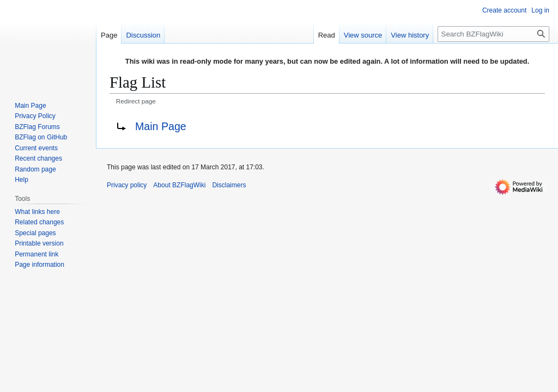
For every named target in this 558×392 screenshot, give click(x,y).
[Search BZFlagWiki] (493, 34)
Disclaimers (229, 185)
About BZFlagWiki (179, 185)
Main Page (161, 126)
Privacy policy (127, 185)
